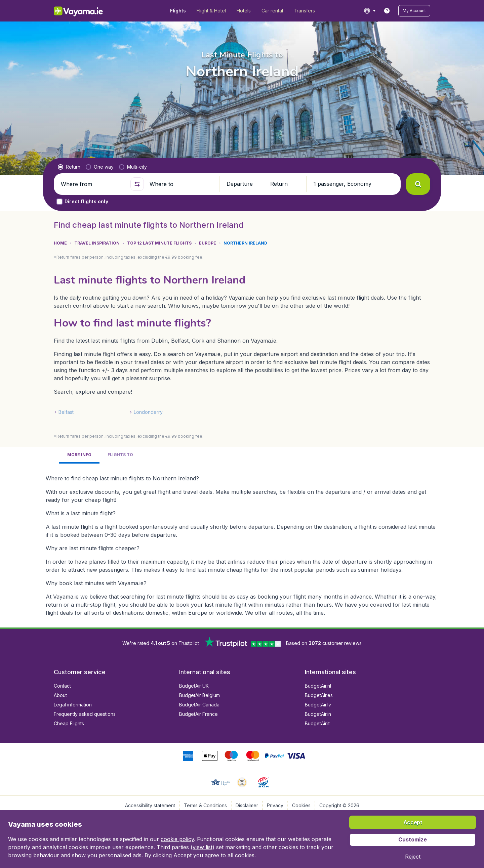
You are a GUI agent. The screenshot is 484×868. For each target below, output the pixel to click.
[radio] (69, 167)
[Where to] (182, 184)
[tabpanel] (242, 543)
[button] (414, 11)
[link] (387, 11)
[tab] (79, 455)
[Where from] (93, 184)
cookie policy (177, 839)
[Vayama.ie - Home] (88, 11)
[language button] (370, 11)
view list (203, 847)
